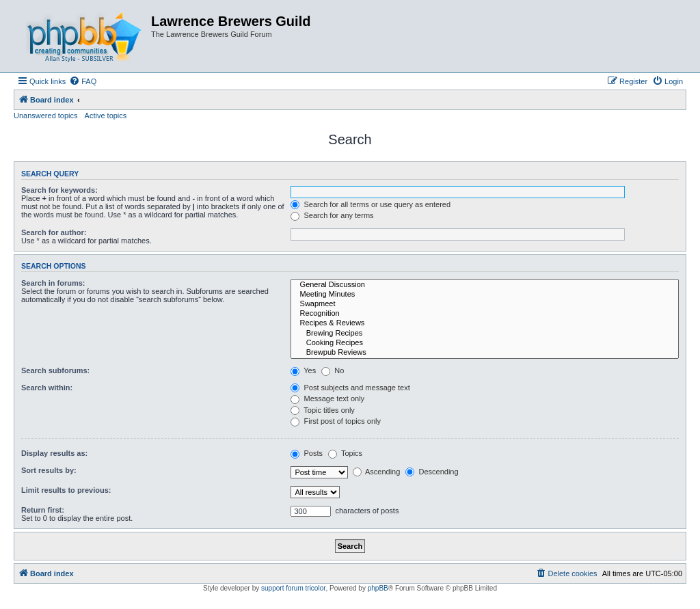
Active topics (106, 116)
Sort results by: (49, 470)
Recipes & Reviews (485, 323)
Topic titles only (322, 410)
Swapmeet (485, 304)
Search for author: (54, 232)
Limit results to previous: (66, 490)
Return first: (43, 510)
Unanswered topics (46, 116)
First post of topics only (336, 421)
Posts (307, 453)
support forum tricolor (293, 588)
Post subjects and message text (350, 388)
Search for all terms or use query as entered (371, 204)
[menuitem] (83, 81)
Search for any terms (332, 215)
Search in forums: (53, 283)
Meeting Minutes (485, 295)
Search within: (47, 388)
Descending (432, 472)
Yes (303, 370)
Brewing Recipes (485, 334)
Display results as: (54, 453)
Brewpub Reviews (485, 353)
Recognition (485, 314)
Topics (345, 453)
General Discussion (485, 285)
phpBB (378, 588)
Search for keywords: (59, 190)
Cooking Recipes (485, 343)
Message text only (327, 398)
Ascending (377, 472)
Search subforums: (55, 370)
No (333, 370)
